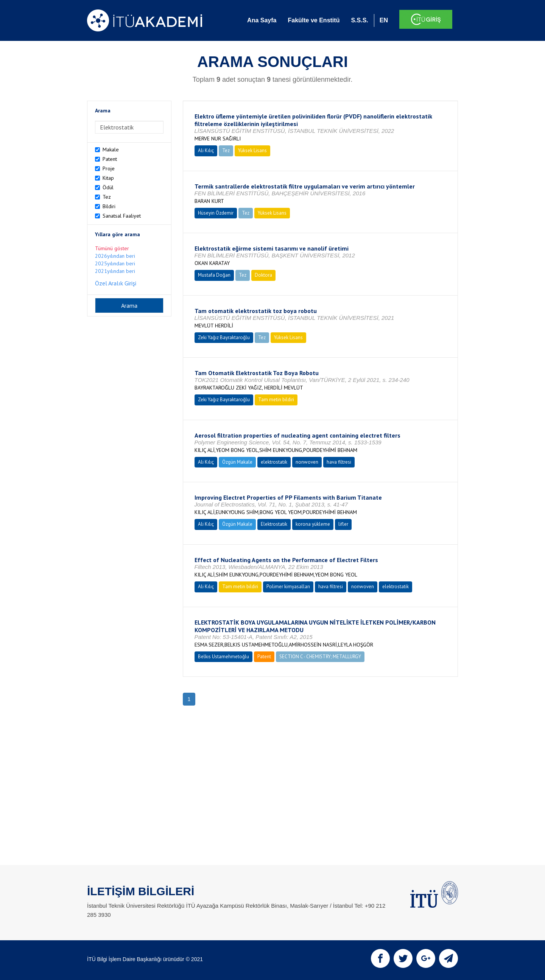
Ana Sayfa (262, 20)
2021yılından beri (115, 271)
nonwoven (307, 462)
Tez (107, 197)
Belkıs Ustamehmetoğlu (223, 657)
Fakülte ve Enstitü (314, 20)
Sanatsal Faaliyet (122, 216)
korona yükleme (313, 524)
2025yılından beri (115, 263)
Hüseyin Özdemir (216, 213)
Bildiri (109, 206)
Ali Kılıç (206, 150)
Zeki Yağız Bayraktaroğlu (224, 337)
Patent (110, 159)
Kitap (108, 178)
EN (384, 20)
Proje (109, 168)
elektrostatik (274, 462)
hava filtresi (339, 462)
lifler (343, 524)
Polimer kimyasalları (288, 587)
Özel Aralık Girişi (116, 283)
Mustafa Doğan (214, 275)
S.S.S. (359, 20)
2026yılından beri (115, 256)
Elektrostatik (274, 524)
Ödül (108, 187)
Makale (111, 150)
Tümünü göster (112, 248)
